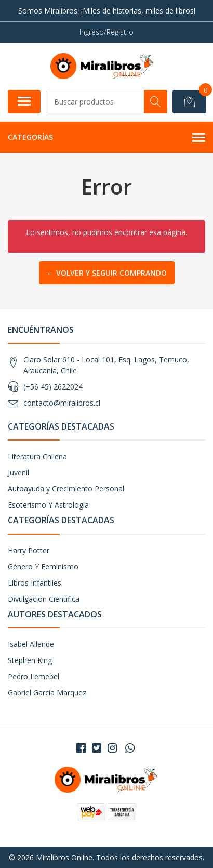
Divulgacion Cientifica (44, 599)
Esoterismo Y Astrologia (48, 505)
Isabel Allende (31, 644)
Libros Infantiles (35, 583)
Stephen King (30, 660)
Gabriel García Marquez (47, 692)
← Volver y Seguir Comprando (107, 273)
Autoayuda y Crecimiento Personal (66, 489)
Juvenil (18, 472)
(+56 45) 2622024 (53, 387)
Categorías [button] (106, 138)
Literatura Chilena (37, 456)
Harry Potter (29, 550)
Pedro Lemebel (34, 676)
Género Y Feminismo (43, 567)
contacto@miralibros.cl (62, 403)
